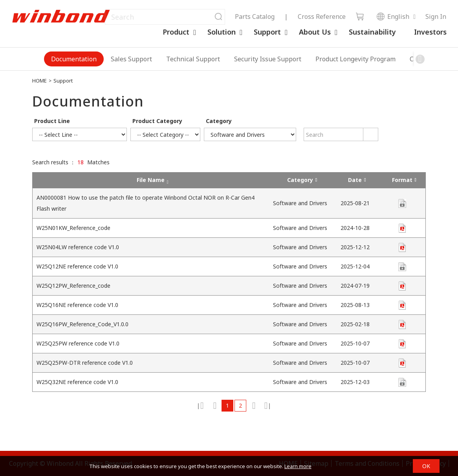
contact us (402, 267)
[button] (420, 59)
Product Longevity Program (355, 59)
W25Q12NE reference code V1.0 (77, 266)
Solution (222, 32)
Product (176, 32)
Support (267, 32)
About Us (315, 32)
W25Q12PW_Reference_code (73, 286)
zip (402, 203)
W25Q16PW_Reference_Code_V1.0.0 (82, 324)
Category (219, 121)
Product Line (52, 121)
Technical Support (193, 59)
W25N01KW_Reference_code (73, 228)
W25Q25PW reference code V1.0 (78, 343)
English (393, 17)
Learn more (298, 466)
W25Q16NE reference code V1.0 (77, 305)
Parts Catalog (255, 17)
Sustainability (372, 32)
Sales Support (131, 59)
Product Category (157, 121)
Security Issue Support (268, 59)
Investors (430, 32)
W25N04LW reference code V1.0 (78, 247)
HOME (39, 81)
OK (426, 466)
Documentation (74, 59)
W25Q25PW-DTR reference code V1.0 (85, 363)
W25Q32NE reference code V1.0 (77, 382)
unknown (402, 228)
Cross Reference (322, 17)
